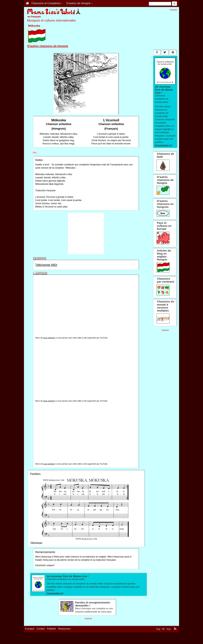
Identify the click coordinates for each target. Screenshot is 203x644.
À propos (30, 638)
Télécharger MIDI (46, 265)
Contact (41, 638)
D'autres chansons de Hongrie (48, 46)
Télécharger (36, 543)
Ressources (64, 638)
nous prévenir (49, 338)
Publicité (51, 638)
